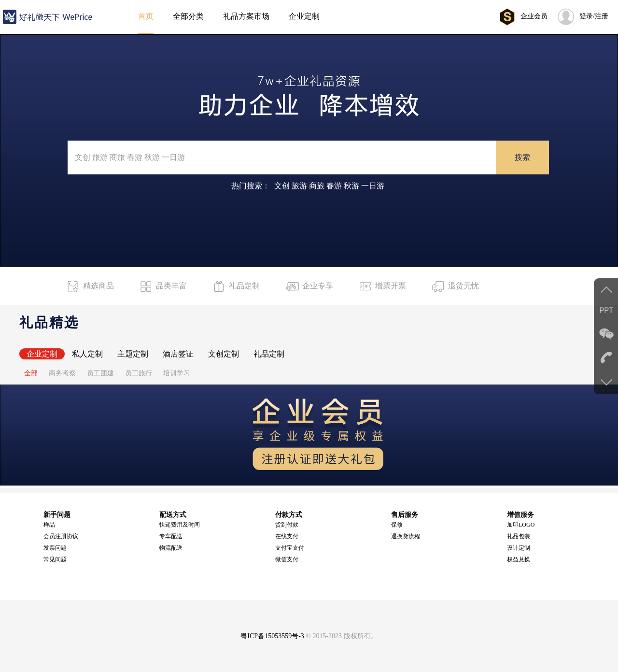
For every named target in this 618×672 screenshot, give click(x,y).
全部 (31, 373)
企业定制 (42, 354)
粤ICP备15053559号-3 (272, 636)
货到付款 (287, 525)
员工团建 (100, 373)
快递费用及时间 (180, 525)
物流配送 (171, 548)
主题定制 (133, 354)
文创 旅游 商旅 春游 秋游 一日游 (329, 186)
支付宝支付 (290, 548)
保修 (397, 525)
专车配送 (171, 536)
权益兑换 (519, 559)
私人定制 (87, 354)
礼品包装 (519, 536)
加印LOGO (521, 525)
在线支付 (287, 536)
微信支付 (287, 559)
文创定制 (224, 354)
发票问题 (55, 548)
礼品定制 (269, 354)
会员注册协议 (61, 536)
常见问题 (55, 559)
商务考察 (62, 373)
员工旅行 (139, 373)
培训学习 (177, 373)
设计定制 (519, 548)
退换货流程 (406, 536)
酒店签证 (178, 354)
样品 (49, 525)
